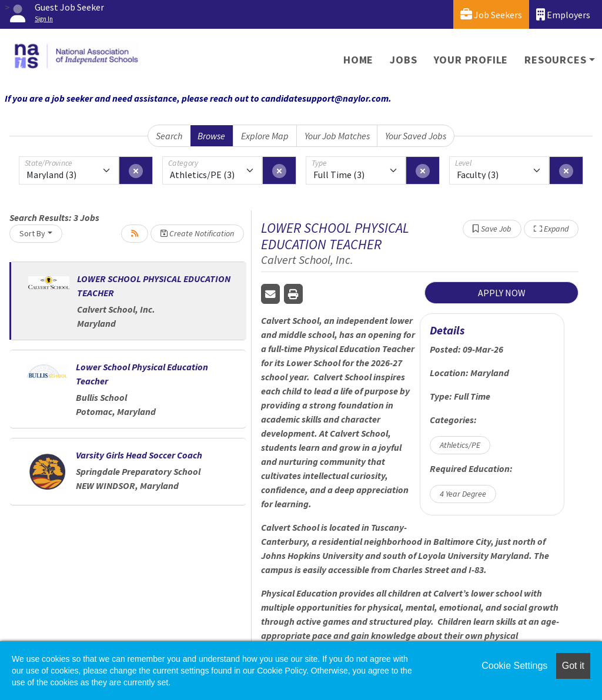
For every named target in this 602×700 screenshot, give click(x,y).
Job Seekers (491, 14)
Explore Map (265, 136)
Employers (563, 14)
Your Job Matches (337, 136)
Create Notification (197, 233)
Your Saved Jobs (416, 136)
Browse (211, 136)
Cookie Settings (514, 666)
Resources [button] (555, 60)
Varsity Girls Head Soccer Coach (139, 455)
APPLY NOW (502, 293)
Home (358, 60)
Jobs (403, 60)
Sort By (32, 233)
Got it (573, 666)
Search (169, 136)
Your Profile (471, 60)
